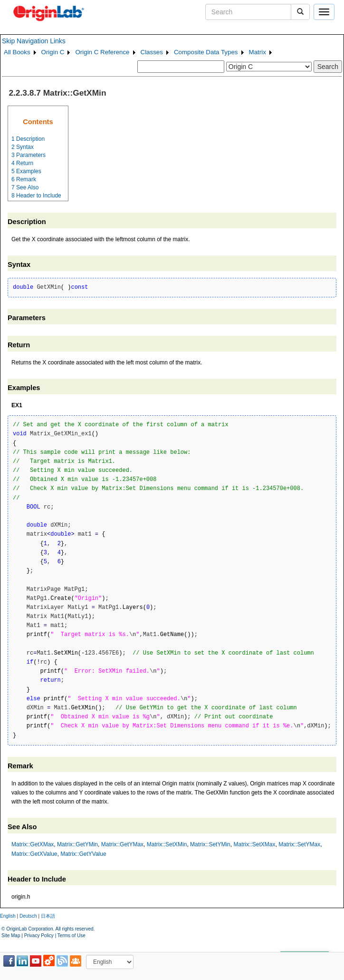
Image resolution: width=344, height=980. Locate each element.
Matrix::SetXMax (254, 844)
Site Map (11, 936)
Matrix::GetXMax (33, 844)
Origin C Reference (102, 52)
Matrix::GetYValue (83, 854)
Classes (152, 52)
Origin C (53, 52)
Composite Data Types (206, 52)
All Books (17, 52)
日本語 (48, 916)
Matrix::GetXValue (34, 854)
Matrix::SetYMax (299, 844)
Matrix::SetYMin (210, 844)
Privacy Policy (39, 936)
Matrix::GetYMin (77, 844)
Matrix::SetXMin (167, 844)
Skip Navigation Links (34, 41)
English (8, 916)
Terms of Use (72, 936)
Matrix (258, 52)
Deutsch (28, 916)
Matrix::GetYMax (122, 844)
